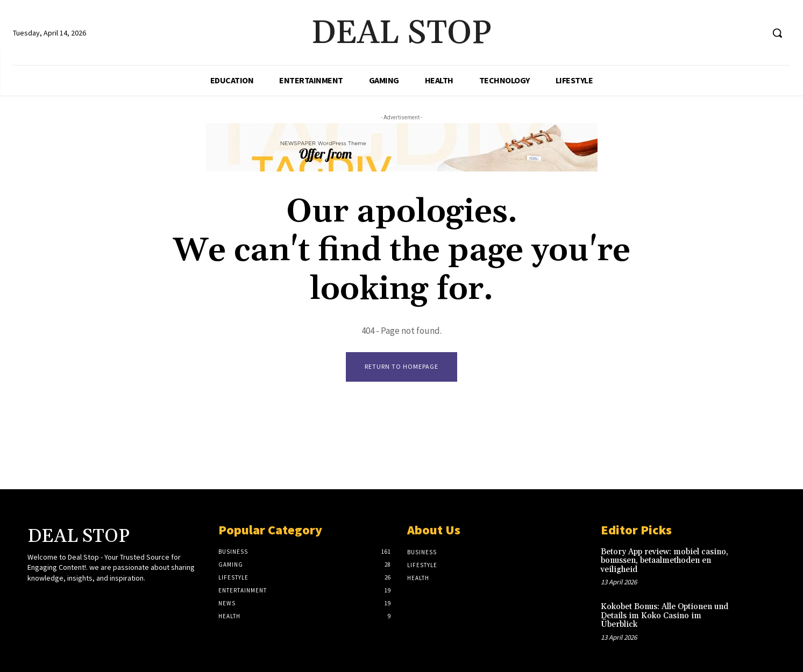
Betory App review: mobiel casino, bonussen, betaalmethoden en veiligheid (665, 561)
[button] (777, 33)
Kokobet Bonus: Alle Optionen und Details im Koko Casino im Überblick (665, 616)
